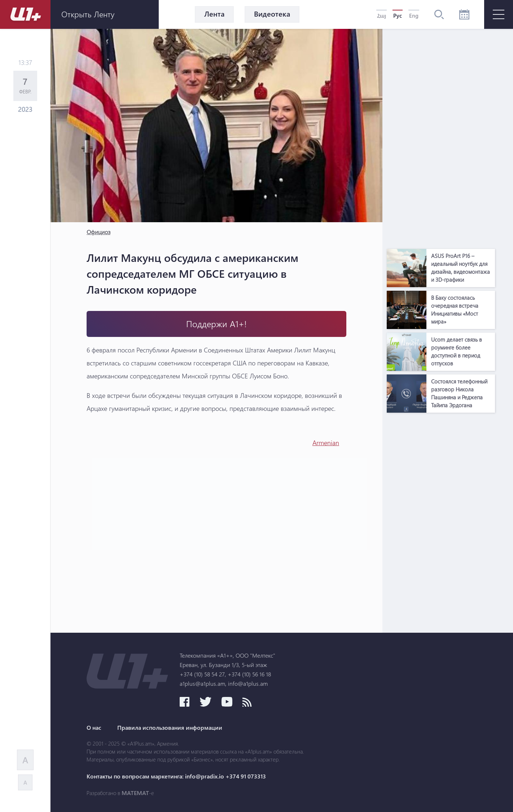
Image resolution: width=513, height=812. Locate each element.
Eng (414, 16)
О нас (94, 728)
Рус (398, 16)
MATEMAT (135, 793)
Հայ (382, 16)
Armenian (326, 443)
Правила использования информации (170, 728)
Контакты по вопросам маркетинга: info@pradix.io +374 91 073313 (176, 776)
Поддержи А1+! (216, 324)
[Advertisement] (441, 137)
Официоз (98, 232)
